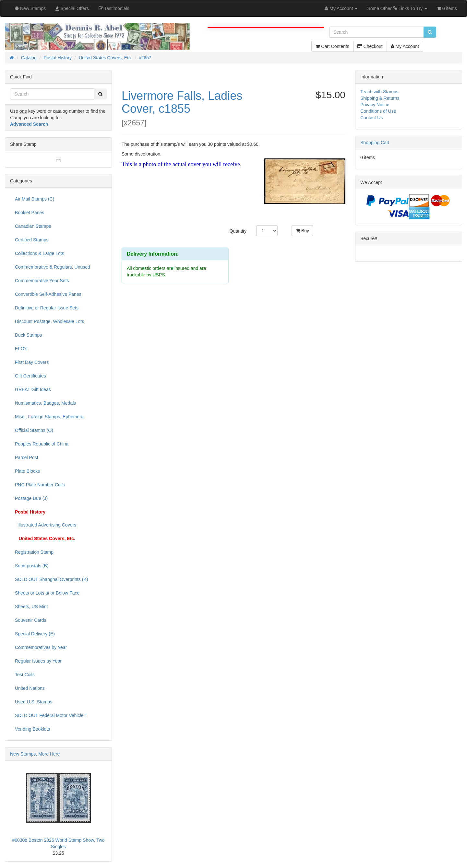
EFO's (21, 349)
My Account (405, 46)
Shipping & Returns (380, 98)
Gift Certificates (30, 376)
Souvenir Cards (31, 620)
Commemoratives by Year (41, 647)
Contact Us (371, 118)
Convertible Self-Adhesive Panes (48, 294)
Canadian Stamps (33, 226)
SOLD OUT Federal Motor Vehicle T (51, 715)
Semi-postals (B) (32, 566)
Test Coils (25, 675)
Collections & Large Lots (40, 253)
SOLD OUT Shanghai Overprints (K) (51, 579)
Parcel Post (27, 457)
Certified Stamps (32, 240)
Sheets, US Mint (31, 607)
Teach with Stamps (379, 92)
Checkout (370, 46)
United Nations (30, 688)
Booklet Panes (30, 213)
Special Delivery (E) (35, 634)
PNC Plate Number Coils (40, 485)
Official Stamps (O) (34, 430)
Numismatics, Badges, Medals (45, 403)
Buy (302, 231)
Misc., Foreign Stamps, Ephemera (49, 417)
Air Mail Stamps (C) (35, 199)
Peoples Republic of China (42, 444)
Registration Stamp (34, 552)
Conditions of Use (378, 111)
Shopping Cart (375, 143)
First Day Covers (32, 362)
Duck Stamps (28, 335)
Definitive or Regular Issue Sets (47, 308)
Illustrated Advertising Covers (46, 525)
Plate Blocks (27, 471)
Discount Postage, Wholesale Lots (49, 321)
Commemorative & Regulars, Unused (53, 267)
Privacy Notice (375, 105)
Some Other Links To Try (397, 8)
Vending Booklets (32, 729)
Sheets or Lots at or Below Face (47, 593)
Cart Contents (332, 46)
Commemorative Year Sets (42, 281)
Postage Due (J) (31, 498)
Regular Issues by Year (38, 661)
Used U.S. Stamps (34, 702)
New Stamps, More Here (35, 754)
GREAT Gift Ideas (33, 389)
